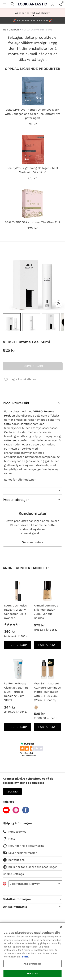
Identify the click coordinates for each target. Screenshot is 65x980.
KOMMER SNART (33, 366)
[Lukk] (61, 927)
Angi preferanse (32, 964)
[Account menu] (53, 4)
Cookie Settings (13, 874)
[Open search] (12, 4)
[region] (32, 951)
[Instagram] (16, 813)
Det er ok (32, 974)
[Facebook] (26, 813)
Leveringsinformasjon (20, 853)
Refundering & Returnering (24, 846)
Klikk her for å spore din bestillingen (30, 867)
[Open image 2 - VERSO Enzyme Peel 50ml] (31, 322)
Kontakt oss (14, 860)
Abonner (12, 792)
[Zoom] (59, 304)
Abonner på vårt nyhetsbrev (32, 13)
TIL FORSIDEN (11, 30)
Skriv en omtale (33, 542)
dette (25, 957)
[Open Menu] (4, 4)
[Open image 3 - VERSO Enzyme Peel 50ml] (51, 322)
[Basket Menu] (61, 4)
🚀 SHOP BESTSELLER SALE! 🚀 (32, 20)
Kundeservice (15, 832)
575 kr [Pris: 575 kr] (39, 625)
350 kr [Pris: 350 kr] (10, 631)
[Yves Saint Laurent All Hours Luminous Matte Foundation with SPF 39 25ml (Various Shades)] (36, 707)
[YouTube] (6, 813)
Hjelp (9, 839)
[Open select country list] (35, 884)
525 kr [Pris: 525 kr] (39, 714)
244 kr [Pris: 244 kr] (10, 707)
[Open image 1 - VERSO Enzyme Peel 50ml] (12, 322)
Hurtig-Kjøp (20, 646)
